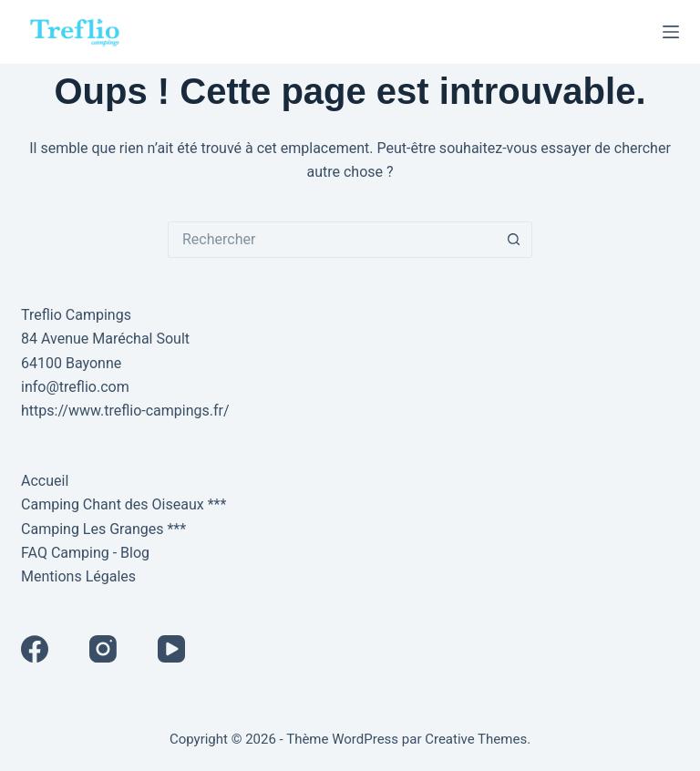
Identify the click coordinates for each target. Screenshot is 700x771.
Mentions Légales (78, 576)
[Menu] (671, 32)
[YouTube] (171, 649)
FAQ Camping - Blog (85, 553)
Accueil (45, 481)
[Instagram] (103, 649)
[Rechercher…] (332, 240)
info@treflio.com (75, 387)
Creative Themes (476, 739)
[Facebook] (35, 649)
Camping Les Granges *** (103, 529)
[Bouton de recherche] (514, 240)
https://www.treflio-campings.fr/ (125, 411)
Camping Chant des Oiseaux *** (124, 504)
